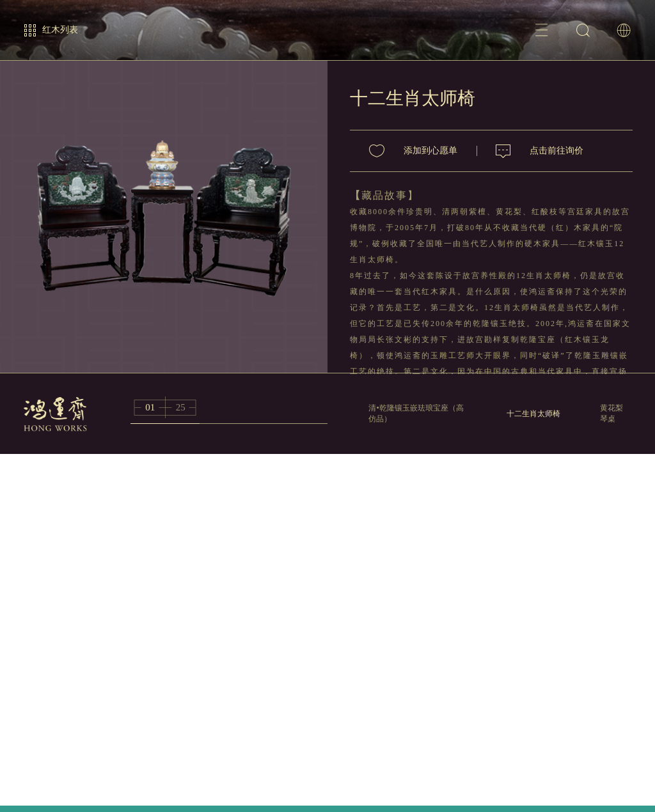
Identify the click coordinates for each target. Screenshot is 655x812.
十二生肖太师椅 (533, 414)
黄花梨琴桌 (612, 413)
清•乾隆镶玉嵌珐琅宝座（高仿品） (416, 413)
